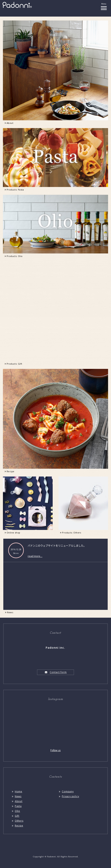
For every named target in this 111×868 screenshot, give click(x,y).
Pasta (16, 806)
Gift (15, 816)
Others (17, 821)
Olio (16, 811)
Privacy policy (69, 796)
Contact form (55, 672)
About (17, 801)
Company (66, 791)
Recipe (17, 826)
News (9, 612)
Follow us (55, 750)
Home (17, 791)
